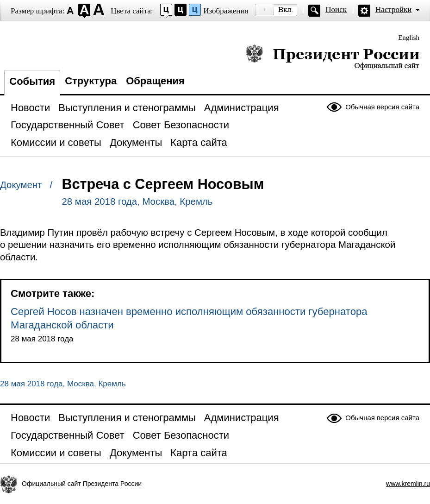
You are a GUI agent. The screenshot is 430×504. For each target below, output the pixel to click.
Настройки (393, 9)
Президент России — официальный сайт (333, 57)
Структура (91, 81)
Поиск (336, 9)
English (409, 38)
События (32, 81)
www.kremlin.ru (408, 484)
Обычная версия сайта (382, 107)
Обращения (155, 81)
